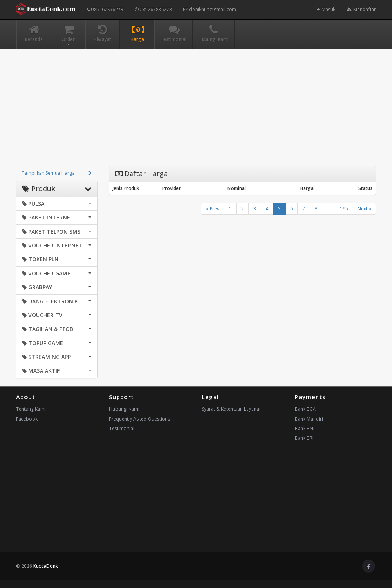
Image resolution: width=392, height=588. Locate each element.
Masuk (326, 9)
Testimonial (122, 428)
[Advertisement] (196, 112)
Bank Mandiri (309, 419)
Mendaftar (361, 9)
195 (344, 209)
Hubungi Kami (124, 409)
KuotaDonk (46, 566)
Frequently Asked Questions (140, 419)
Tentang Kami (31, 409)
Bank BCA (305, 409)
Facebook (27, 419)
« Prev (213, 209)
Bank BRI (304, 438)
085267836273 (105, 9)
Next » (364, 209)
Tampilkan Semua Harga (48, 173)
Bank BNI (305, 428)
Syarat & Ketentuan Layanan (232, 409)
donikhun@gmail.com (210, 9)
